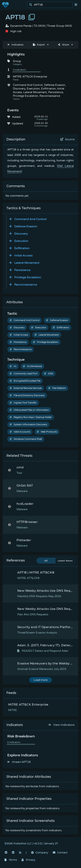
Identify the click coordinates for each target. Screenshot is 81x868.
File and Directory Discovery (27, 395)
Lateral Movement (47, 335)
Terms (11, 860)
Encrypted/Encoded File (25, 381)
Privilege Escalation (46, 342)
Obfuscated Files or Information (29, 410)
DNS (49, 374)
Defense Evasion (57, 320)
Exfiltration (61, 328)
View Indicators (62, 725)
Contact (60, 853)
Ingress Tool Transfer (23, 403)
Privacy (28, 860)
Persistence (18, 342)
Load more (41, 680)
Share (64, 45)
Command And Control (25, 320)
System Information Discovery (28, 425)
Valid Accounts (20, 432)
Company (40, 853)
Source (68, 139)
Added (16, 117)
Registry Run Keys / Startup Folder (31, 417)
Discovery (17, 328)
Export (39, 45)
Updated (17, 124)
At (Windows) (32, 366)
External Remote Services (26, 388)
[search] (51, 5)
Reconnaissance (21, 349)
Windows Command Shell (26, 439)
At (13, 366)
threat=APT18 (19, 762)
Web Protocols (47, 432)
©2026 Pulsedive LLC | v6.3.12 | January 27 (31, 843)
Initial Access (19, 335)
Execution (39, 328)
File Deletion (57, 388)
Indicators (15, 45)
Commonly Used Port (24, 374)
